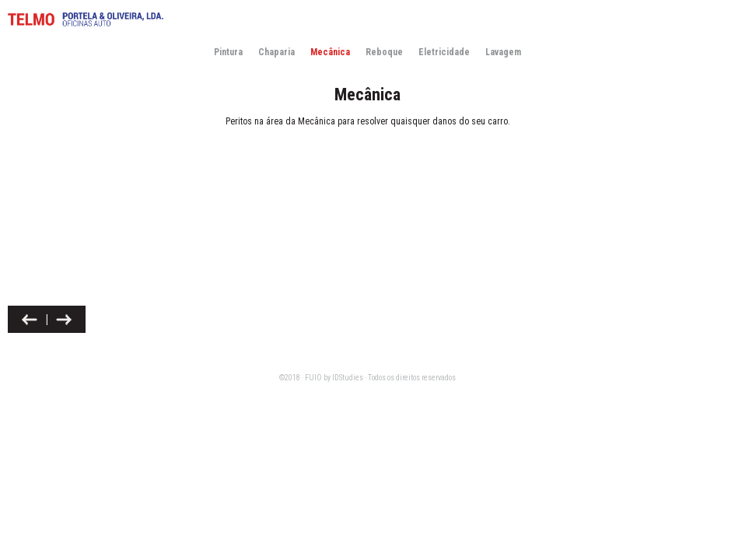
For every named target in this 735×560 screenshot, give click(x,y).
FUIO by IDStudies (334, 378)
